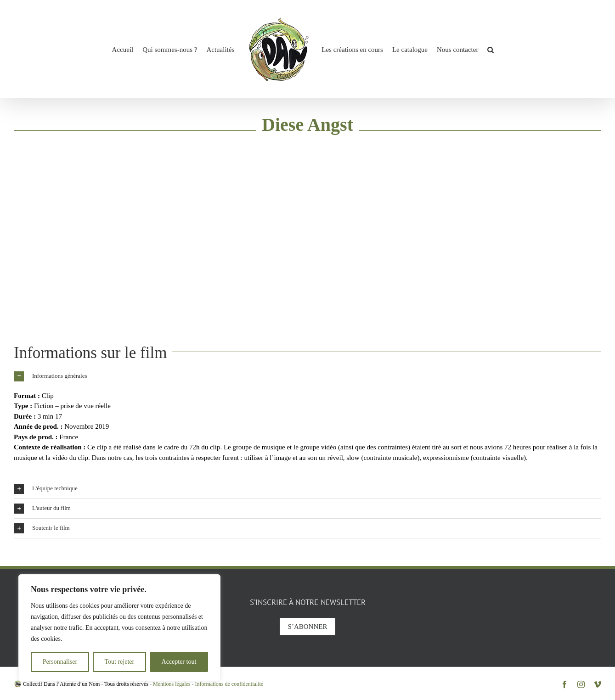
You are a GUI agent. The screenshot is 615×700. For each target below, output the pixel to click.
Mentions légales (172, 684)
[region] (119, 628)
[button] (491, 49)
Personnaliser (60, 662)
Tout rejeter (119, 662)
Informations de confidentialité (229, 684)
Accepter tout (179, 662)
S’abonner (308, 627)
